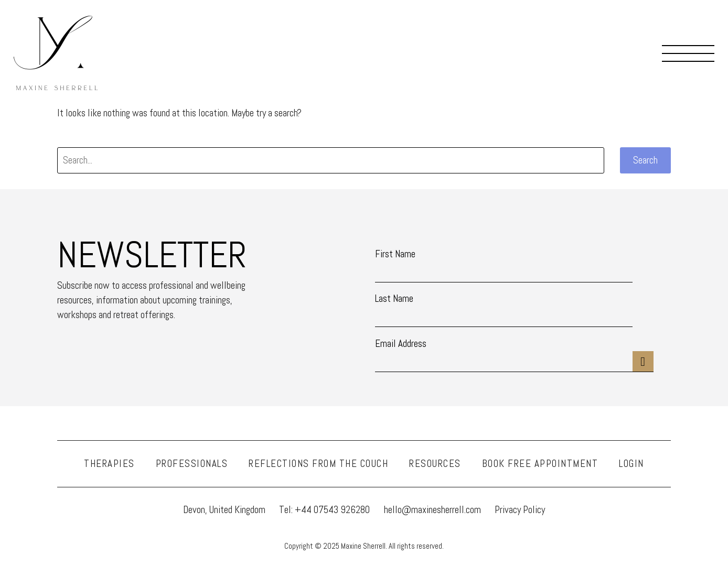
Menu (688, 53)
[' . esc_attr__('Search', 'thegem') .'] (331, 160)
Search (645, 160)
